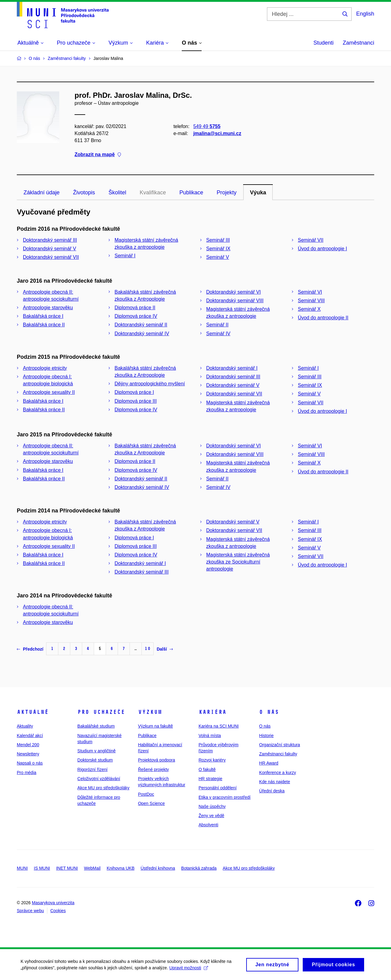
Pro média (27, 773)
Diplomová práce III (136, 401)
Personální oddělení (218, 788)
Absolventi (208, 825)
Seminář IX (218, 249)
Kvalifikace (153, 193)
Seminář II (217, 325)
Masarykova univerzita (53, 903)
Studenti (323, 43)
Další (165, 649)
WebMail (92, 868)
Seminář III (218, 240)
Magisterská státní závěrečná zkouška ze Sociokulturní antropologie (238, 562)
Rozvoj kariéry (212, 760)
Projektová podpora (157, 760)
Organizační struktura (280, 745)
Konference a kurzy (278, 773)
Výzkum (150, 712)
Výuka (258, 193)
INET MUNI (67, 868)
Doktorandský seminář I (232, 368)
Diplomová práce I (134, 392)
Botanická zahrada (199, 868)
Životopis (84, 193)
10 (148, 649)
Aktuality (25, 726)
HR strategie (210, 779)
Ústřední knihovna (158, 868)
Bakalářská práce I (43, 316)
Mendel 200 (28, 745)
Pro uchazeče (101, 712)
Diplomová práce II (135, 308)
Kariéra (212, 712)
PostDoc (146, 794)
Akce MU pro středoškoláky (103, 788)
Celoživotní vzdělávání (99, 779)
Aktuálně (33, 712)
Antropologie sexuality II (49, 392)
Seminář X (309, 309)
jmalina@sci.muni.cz (217, 133)
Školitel (117, 193)
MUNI (22, 868)
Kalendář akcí (30, 736)
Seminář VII (311, 240)
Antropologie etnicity (45, 368)
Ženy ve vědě (211, 816)
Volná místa (210, 736)
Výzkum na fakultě (155, 726)
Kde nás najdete (274, 782)
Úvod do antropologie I (322, 249)
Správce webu (30, 911)
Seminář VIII (311, 301)
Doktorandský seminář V (49, 249)
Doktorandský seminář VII (51, 257)
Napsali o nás (30, 763)
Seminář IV (218, 334)
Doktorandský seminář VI (234, 292)
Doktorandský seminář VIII (235, 301)
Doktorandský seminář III (50, 240)
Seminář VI (310, 292)
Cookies (58, 911)
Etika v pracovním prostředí (225, 797)
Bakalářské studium (96, 726)
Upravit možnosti (190, 970)
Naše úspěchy (212, 806)
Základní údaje (42, 193)
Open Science (152, 803)
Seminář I (125, 256)
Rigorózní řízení (92, 769)
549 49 (207, 126)
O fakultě (207, 769)
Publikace (191, 193)
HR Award (269, 763)
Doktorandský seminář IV (142, 334)
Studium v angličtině (96, 751)
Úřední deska (272, 791)
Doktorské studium (95, 760)
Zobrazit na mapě (98, 155)
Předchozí (30, 649)
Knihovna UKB (121, 868)
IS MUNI (42, 868)
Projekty (227, 193)
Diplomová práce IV (136, 316)
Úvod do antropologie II (323, 318)
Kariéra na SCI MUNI (219, 726)
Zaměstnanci (358, 43)
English (365, 14)
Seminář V (218, 257)
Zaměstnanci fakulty (278, 754)
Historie (266, 736)
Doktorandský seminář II (141, 325)
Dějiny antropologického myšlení (150, 384)
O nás (269, 712)
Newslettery (28, 754)
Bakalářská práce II (44, 325)
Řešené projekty (153, 769)
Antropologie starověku (48, 308)
